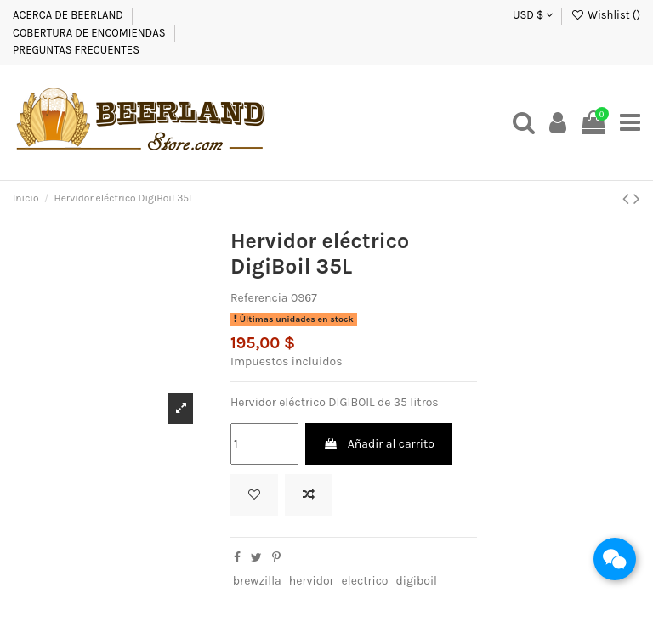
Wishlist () (605, 15)
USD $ (533, 15)
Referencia (259, 298)
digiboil (416, 581)
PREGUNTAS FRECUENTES (76, 50)
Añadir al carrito (378, 444)
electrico (365, 581)
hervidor (312, 581)
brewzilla (257, 581)
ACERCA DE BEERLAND (68, 15)
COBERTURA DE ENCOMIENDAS (89, 33)
